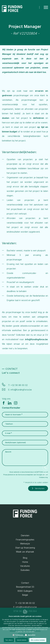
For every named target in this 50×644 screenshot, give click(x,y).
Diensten (25, 535)
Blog (25, 558)
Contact (25, 583)
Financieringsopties (25, 540)
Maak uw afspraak (25, 552)
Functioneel (19, 635)
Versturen (40, 488)
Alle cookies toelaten (38, 640)
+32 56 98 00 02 (19, 385)
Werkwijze (25, 544)
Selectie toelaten (22, 640)
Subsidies (25, 570)
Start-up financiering (25, 548)
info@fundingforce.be (21, 390)
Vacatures (25, 566)
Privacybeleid (8, 475)
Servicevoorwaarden (26, 475)
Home (25, 562)
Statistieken (31, 635)
